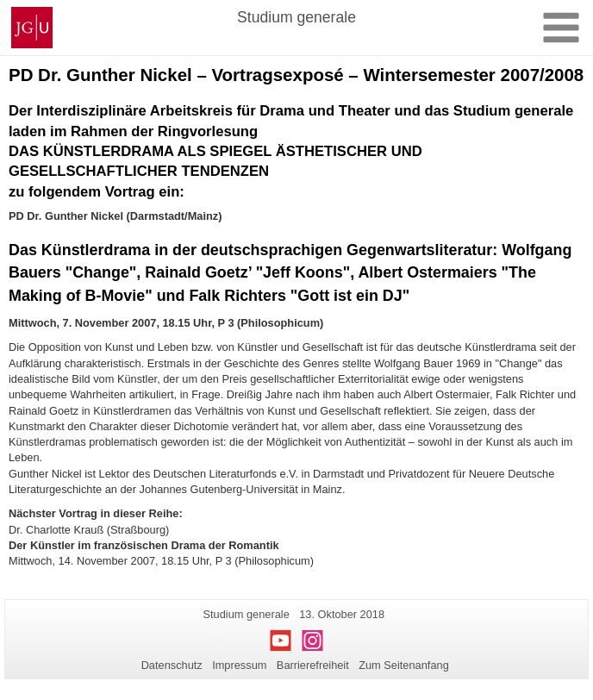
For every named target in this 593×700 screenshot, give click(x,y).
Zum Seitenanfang (404, 665)
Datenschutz (172, 665)
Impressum (239, 665)
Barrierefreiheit (313, 665)
